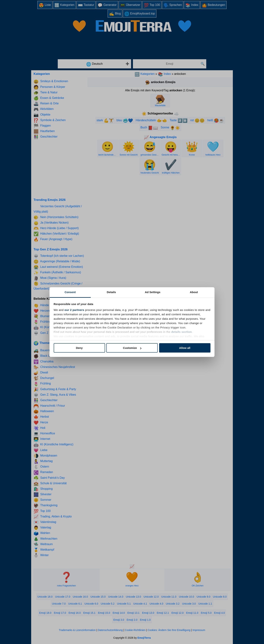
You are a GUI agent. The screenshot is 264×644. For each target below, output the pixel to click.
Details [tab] (111, 292)
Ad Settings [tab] (153, 292)
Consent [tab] (70, 292)
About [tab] (194, 292)
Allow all (185, 348)
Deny (79, 348)
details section (181, 332)
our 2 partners (74, 310)
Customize (132, 348)
